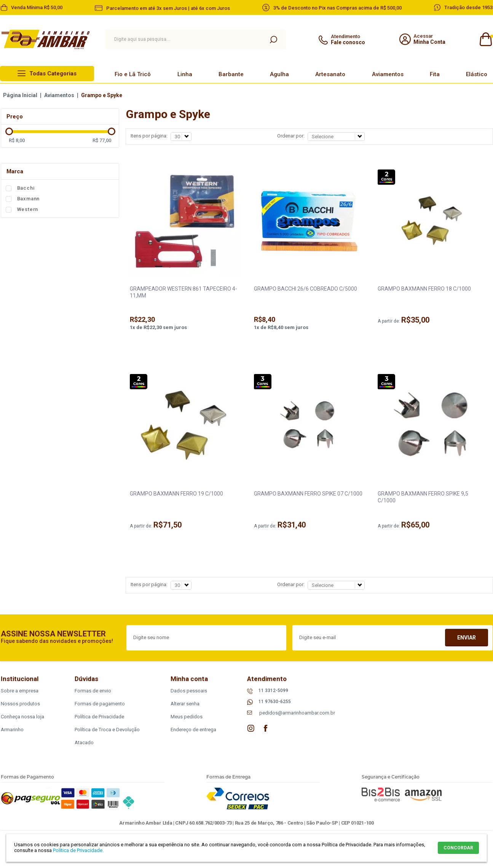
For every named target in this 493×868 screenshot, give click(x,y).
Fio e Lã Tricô (133, 74)
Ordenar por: (291, 136)
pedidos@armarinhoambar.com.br (297, 713)
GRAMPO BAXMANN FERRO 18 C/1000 (424, 289)
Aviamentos (388, 74)
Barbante (231, 74)
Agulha (279, 74)
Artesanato (330, 74)
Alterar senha (185, 704)
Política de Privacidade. (78, 850)
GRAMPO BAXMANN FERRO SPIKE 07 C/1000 (308, 494)
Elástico (477, 74)
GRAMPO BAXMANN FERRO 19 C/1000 (176, 494)
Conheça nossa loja (22, 717)
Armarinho (12, 730)
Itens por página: (149, 136)
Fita (435, 74)
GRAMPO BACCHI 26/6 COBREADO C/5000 (306, 289)
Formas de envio (93, 691)
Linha (185, 74)
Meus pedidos (187, 717)
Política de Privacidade (99, 717)
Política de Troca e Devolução (107, 730)
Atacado (84, 743)
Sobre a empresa (20, 691)
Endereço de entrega (193, 730)
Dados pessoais (189, 691)
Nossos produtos (20, 704)
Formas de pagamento (100, 704)
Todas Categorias (53, 74)
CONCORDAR (458, 848)
